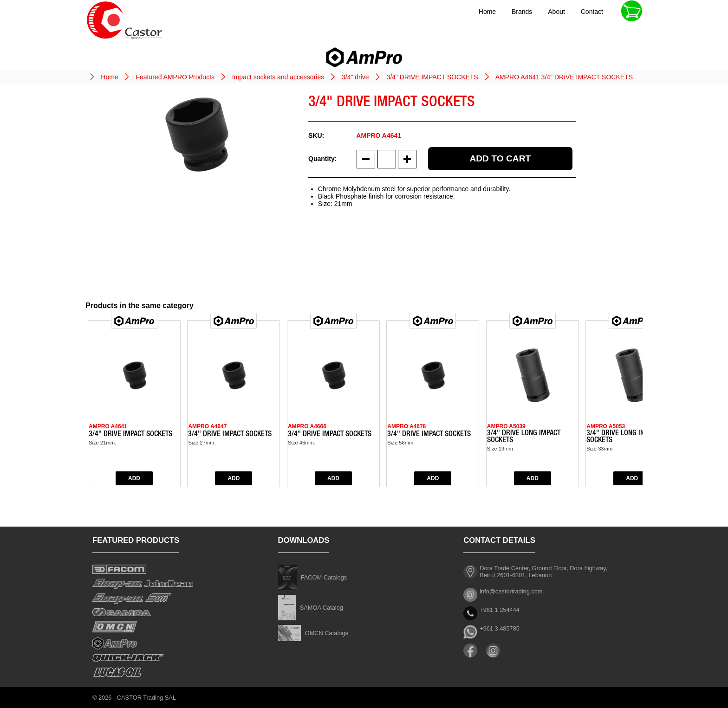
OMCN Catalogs (327, 633)
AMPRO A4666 (307, 426)
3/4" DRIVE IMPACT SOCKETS (432, 77)
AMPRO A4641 (108, 426)
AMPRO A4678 (406, 426)
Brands (522, 12)
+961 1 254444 (500, 610)
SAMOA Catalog (322, 608)
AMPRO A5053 (606, 426)
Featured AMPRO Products (175, 77)
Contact (592, 12)
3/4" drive (355, 77)
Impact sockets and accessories (278, 77)
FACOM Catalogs (324, 577)
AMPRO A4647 (207, 426)
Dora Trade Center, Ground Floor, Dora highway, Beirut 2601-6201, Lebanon (543, 572)
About (556, 12)
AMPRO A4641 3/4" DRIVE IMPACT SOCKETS (564, 77)
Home (487, 12)
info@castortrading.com (511, 591)
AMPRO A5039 (506, 426)
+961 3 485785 (500, 628)
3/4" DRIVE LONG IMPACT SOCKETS (524, 437)
